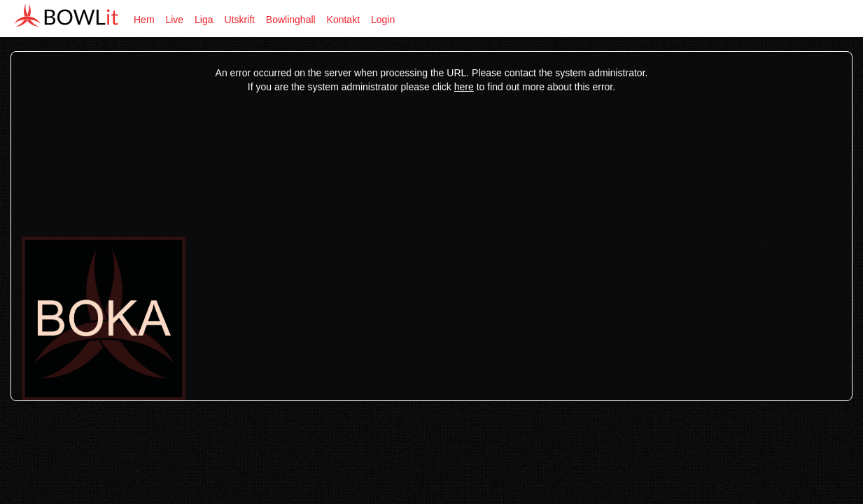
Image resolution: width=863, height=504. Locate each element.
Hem (144, 20)
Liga (204, 20)
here (464, 87)
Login (383, 20)
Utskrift (239, 20)
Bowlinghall (291, 20)
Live (174, 20)
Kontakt (343, 20)
